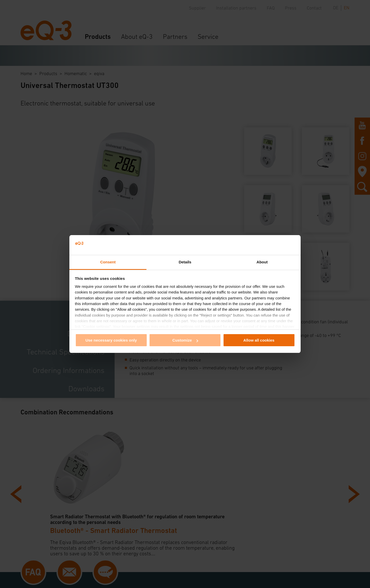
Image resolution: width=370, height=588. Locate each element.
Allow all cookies (259, 340)
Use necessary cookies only (111, 340)
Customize (185, 340)
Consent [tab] (108, 262)
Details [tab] (185, 262)
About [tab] (262, 262)
